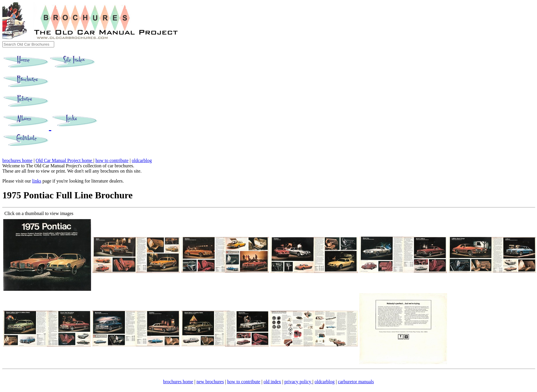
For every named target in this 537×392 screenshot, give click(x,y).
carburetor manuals (356, 382)
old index (272, 382)
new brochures (210, 382)
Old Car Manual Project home (65, 160)
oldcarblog (142, 160)
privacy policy (298, 382)
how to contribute (112, 160)
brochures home (17, 160)
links (37, 181)
